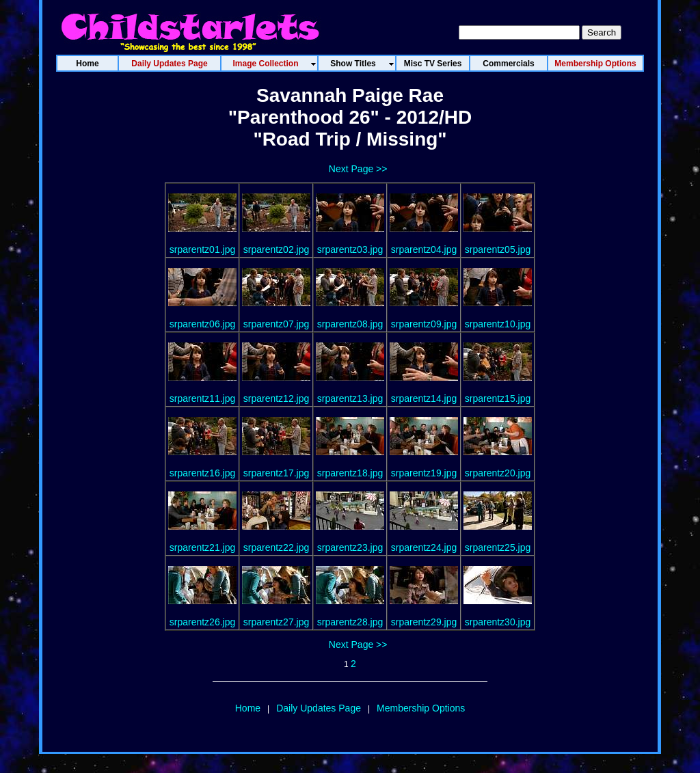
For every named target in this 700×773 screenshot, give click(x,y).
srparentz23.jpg (350, 547)
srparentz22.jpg (277, 547)
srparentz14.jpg (424, 398)
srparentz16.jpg (203, 473)
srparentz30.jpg (498, 622)
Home (248, 708)
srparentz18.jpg (350, 473)
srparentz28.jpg (350, 622)
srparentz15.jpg (498, 398)
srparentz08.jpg (350, 324)
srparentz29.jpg (424, 622)
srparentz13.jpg (350, 398)
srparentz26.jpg (203, 622)
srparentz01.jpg (203, 249)
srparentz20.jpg (498, 473)
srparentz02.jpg (277, 249)
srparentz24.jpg (424, 547)
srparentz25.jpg (498, 547)
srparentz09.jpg (424, 324)
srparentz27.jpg (277, 622)
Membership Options (421, 708)
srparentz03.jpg (350, 249)
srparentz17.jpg (277, 473)
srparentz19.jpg (424, 473)
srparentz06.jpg (203, 324)
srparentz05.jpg (498, 249)
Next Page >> (358, 169)
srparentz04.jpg (424, 249)
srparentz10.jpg (498, 324)
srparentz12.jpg (277, 398)
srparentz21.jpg (203, 547)
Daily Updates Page (319, 708)
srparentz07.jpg (277, 324)
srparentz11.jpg (203, 398)
